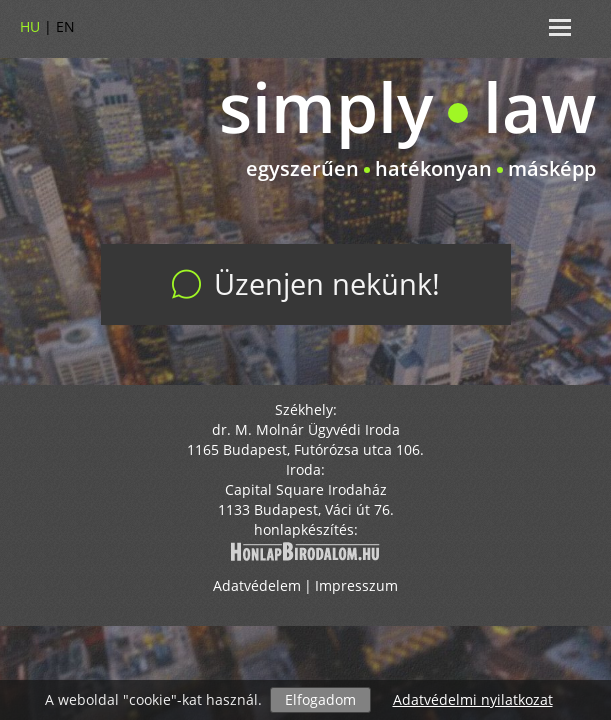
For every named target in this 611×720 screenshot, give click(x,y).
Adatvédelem (257, 586)
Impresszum (356, 586)
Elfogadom (320, 699)
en (65, 26)
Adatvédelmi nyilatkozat (473, 699)
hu (30, 26)
